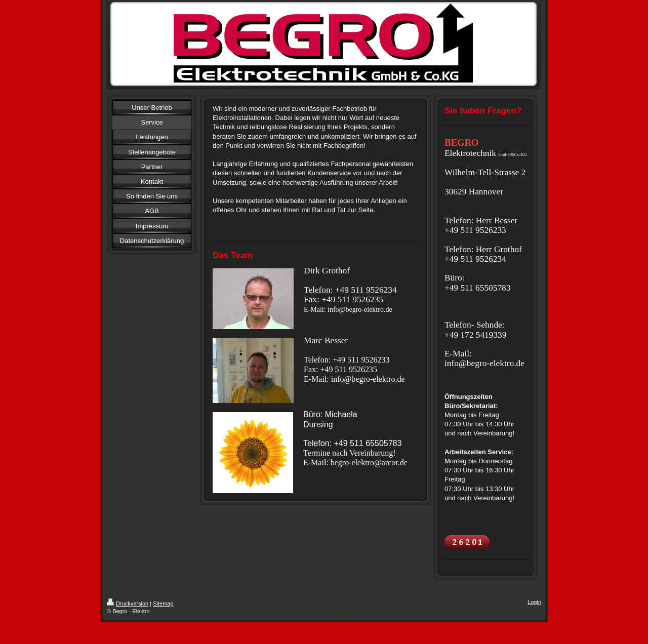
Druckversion (128, 603)
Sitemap (163, 603)
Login (534, 602)
